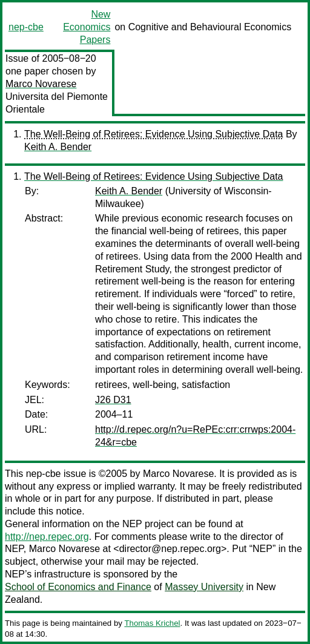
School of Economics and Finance (78, 587)
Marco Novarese (41, 84)
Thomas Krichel (152, 623)
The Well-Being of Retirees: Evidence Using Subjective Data (153, 134)
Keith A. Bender (58, 147)
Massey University (204, 587)
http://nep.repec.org (47, 537)
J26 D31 (113, 400)
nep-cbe (26, 27)
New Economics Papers (87, 27)
